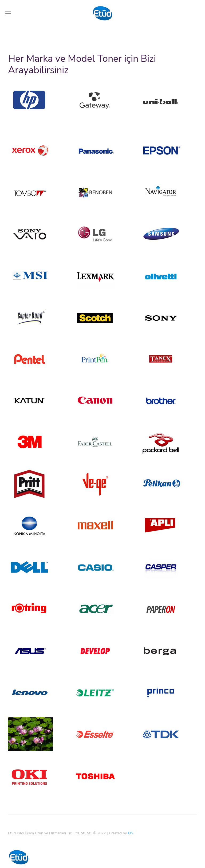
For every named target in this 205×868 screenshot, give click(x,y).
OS (131, 825)
